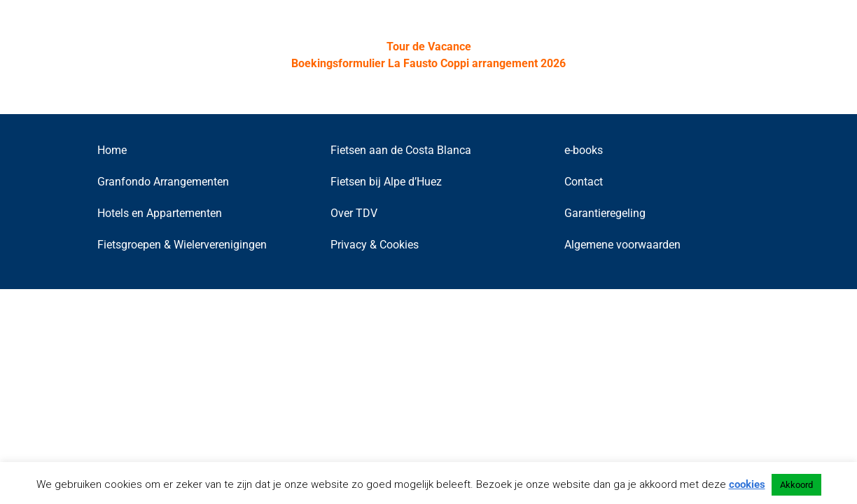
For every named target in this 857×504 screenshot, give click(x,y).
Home (112, 150)
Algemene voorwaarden (622, 245)
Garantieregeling (605, 213)
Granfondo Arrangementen (163, 182)
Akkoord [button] (796, 485)
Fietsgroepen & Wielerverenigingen (182, 245)
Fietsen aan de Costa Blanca (401, 150)
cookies (747, 484)
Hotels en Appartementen (160, 213)
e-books (584, 150)
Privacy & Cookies (375, 245)
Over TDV (354, 213)
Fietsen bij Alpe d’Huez (386, 182)
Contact (584, 182)
